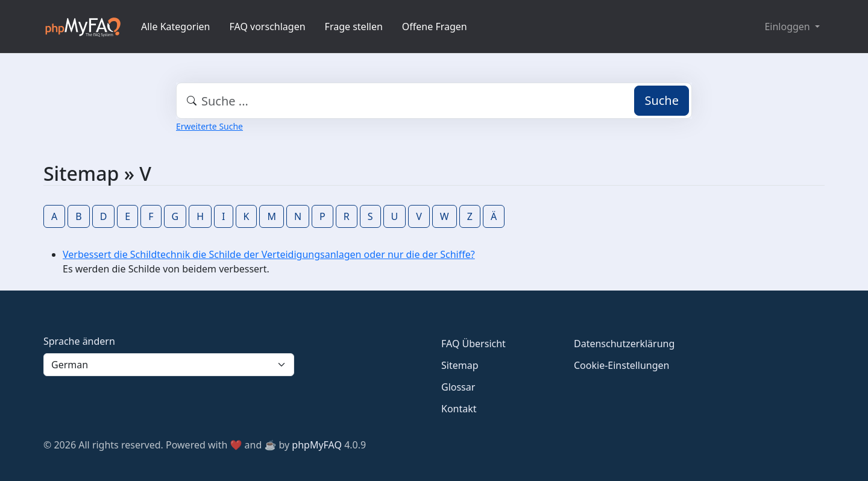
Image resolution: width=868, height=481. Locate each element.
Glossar (458, 387)
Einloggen (788, 27)
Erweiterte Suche (209, 126)
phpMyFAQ (317, 445)
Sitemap (460, 365)
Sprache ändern (79, 341)
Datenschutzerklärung (624, 344)
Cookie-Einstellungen (621, 365)
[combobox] (434, 101)
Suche (662, 100)
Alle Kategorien (176, 27)
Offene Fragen (435, 27)
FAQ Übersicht (473, 344)
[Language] (169, 365)
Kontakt (459, 409)
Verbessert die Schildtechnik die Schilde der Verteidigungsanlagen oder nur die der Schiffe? (269, 254)
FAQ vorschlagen (268, 27)
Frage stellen (354, 27)
